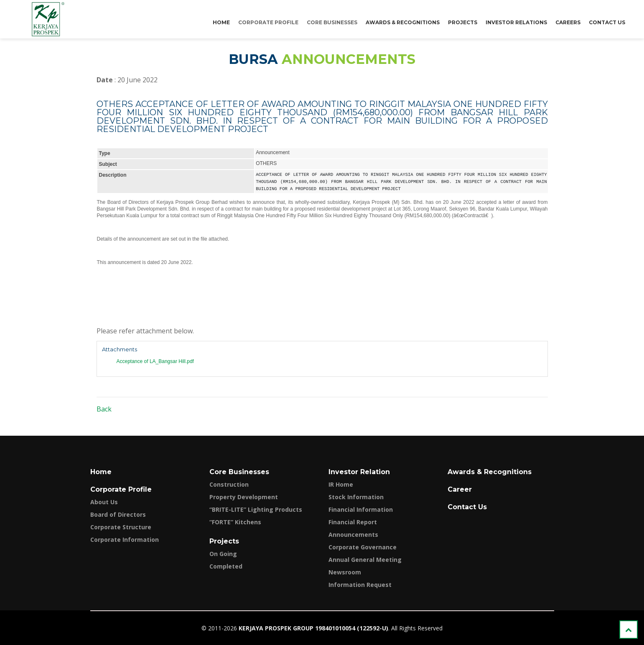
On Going (223, 554)
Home (221, 22)
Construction (229, 484)
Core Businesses (332, 22)
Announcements (353, 535)
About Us (104, 502)
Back (104, 409)
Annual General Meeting (365, 560)
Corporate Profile (268, 22)
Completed (226, 566)
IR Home (341, 484)
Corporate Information (125, 540)
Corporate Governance (363, 547)
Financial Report (353, 522)
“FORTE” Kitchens (235, 522)
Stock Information (356, 497)
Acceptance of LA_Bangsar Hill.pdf (155, 361)
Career (460, 489)
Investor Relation (359, 472)
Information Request (360, 585)
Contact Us (607, 22)
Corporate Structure (121, 527)
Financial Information (361, 509)
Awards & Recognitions (403, 22)
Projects (463, 22)
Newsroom (345, 572)
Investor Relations (516, 22)
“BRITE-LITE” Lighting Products (256, 509)
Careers (568, 22)
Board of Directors (118, 514)
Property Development (244, 497)
